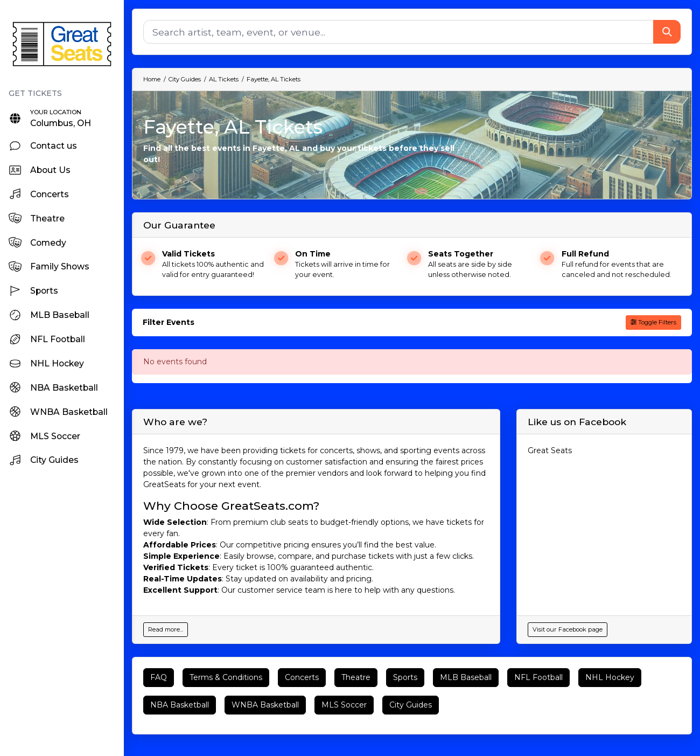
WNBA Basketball (265, 705)
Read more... (166, 629)
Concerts (302, 677)
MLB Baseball (466, 677)
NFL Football (538, 677)
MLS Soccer (344, 705)
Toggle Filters (653, 322)
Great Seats (550, 450)
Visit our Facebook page (568, 629)
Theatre (356, 677)
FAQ (159, 677)
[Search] (398, 32)
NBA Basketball (180, 705)
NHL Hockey (610, 677)
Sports (405, 677)
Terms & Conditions (226, 677)
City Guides (411, 705)
